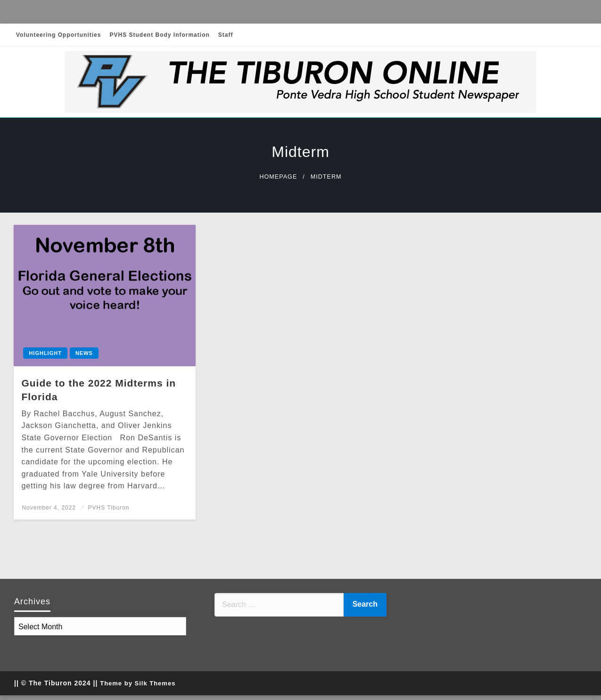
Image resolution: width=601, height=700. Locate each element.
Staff (226, 35)
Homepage (278, 177)
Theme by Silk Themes (138, 683)
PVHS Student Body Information (159, 35)
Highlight (45, 353)
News (84, 353)
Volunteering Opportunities (58, 35)
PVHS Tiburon (108, 508)
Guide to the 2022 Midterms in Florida (99, 390)
